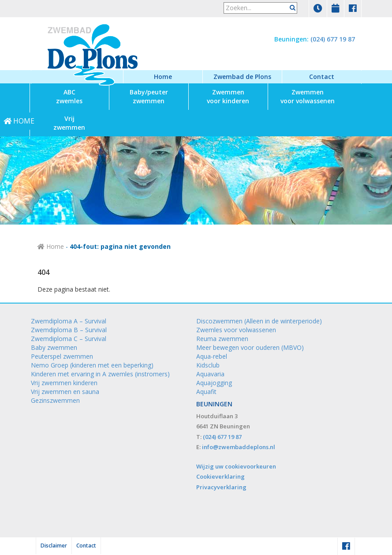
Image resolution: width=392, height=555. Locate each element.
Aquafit (206, 392)
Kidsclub (208, 365)
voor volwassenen (308, 96)
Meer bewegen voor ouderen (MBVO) (250, 347)
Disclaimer (54, 546)
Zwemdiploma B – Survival (69, 330)
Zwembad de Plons (242, 77)
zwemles (69, 96)
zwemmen (149, 96)
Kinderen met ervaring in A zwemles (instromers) (100, 374)
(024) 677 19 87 (333, 39)
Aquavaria (210, 374)
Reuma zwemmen (222, 339)
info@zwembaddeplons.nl (239, 447)
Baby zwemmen (54, 347)
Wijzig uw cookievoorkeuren (236, 466)
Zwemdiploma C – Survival (69, 339)
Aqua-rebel (212, 356)
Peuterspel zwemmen (62, 356)
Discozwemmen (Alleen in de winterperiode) (259, 321)
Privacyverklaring (221, 487)
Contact (322, 77)
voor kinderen (228, 96)
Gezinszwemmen (55, 400)
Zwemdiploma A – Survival (69, 321)
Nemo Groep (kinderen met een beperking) (92, 365)
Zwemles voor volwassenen (236, 330)
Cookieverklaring (220, 476)
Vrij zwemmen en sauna (65, 392)
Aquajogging (214, 383)
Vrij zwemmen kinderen (64, 383)
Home (163, 77)
